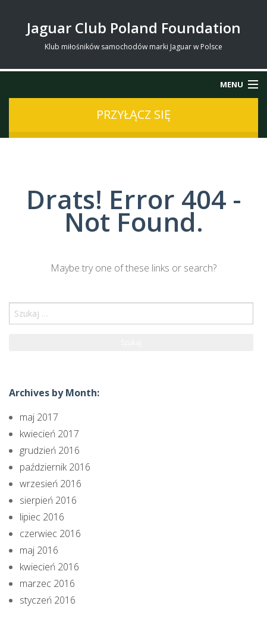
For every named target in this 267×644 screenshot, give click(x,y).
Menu (232, 84)
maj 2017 (39, 417)
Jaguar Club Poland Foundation (134, 28)
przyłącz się (133, 114)
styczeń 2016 (48, 600)
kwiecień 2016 (49, 567)
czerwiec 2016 (50, 533)
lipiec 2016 (42, 517)
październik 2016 (55, 467)
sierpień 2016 (48, 500)
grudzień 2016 (50, 450)
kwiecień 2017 (49, 434)
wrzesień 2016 (51, 484)
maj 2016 (39, 550)
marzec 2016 (47, 583)
